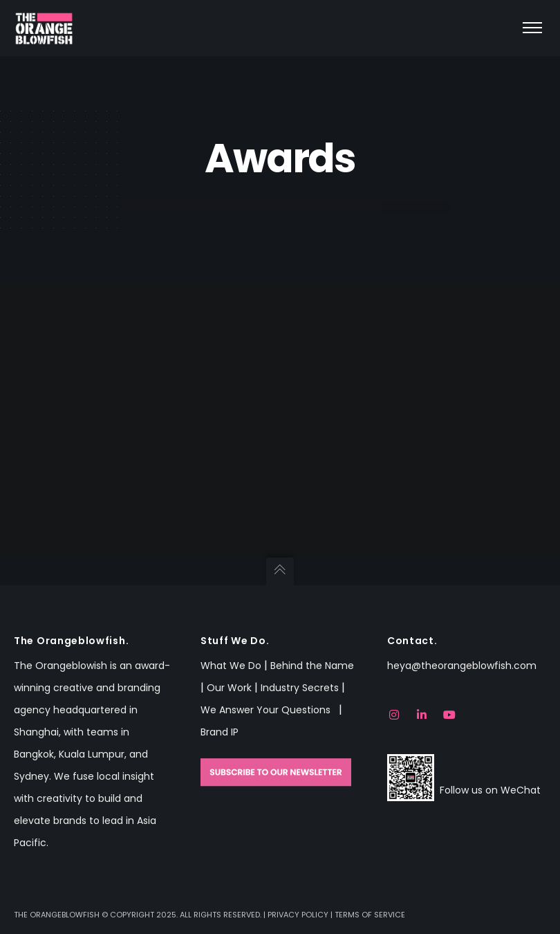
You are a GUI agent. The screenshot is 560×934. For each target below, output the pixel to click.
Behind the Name (312, 666)
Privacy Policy (298, 915)
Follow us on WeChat (490, 790)
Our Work (229, 688)
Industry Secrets (300, 688)
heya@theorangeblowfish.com (462, 666)
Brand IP (220, 732)
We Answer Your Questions (268, 710)
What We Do (231, 666)
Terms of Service (370, 915)
